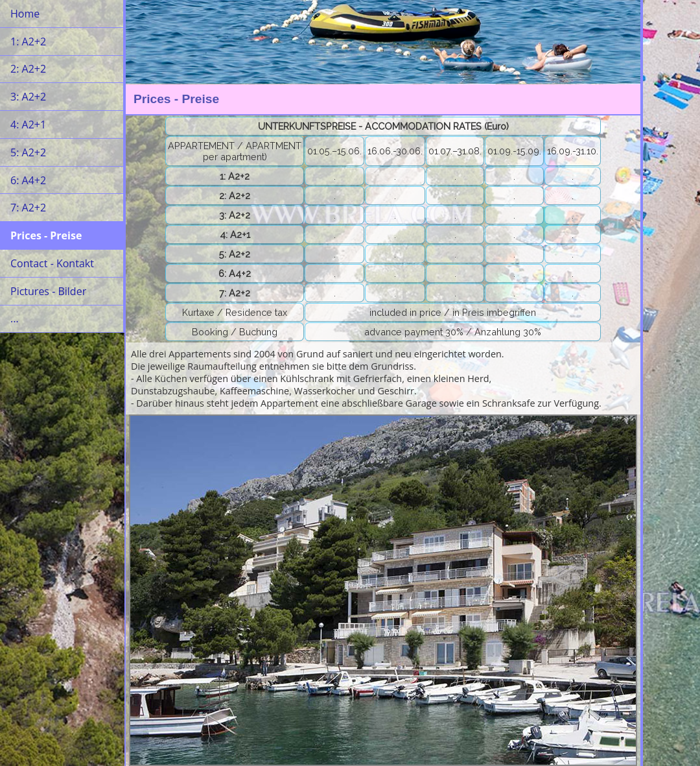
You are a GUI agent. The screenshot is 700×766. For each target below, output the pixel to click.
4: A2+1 (28, 125)
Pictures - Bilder (48, 291)
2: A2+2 (28, 69)
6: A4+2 (28, 180)
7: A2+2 (28, 208)
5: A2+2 (28, 152)
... (15, 318)
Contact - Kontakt (52, 263)
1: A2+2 (28, 42)
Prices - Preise (46, 235)
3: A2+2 (28, 97)
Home (25, 14)
